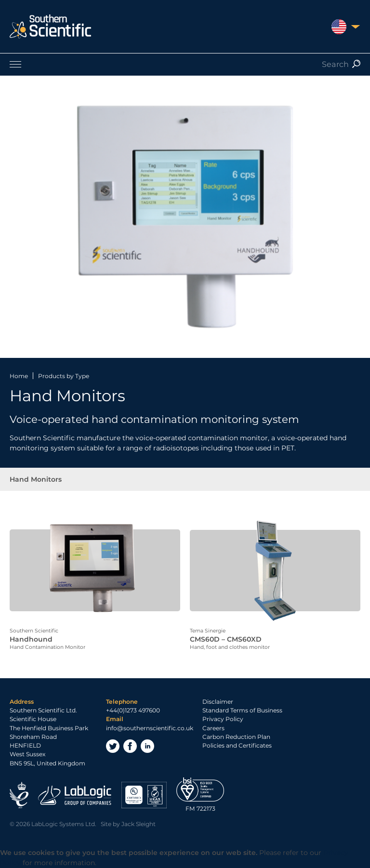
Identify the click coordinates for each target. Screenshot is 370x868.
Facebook (130, 746)
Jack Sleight (139, 824)
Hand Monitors (36, 479)
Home (19, 376)
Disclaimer (218, 702)
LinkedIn (147, 746)
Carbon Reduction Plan (236, 737)
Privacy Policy (223, 719)
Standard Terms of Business (242, 710)
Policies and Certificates (237, 745)
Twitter (113, 746)
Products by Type (64, 376)
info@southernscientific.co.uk (150, 728)
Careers (213, 728)
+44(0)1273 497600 (133, 710)
